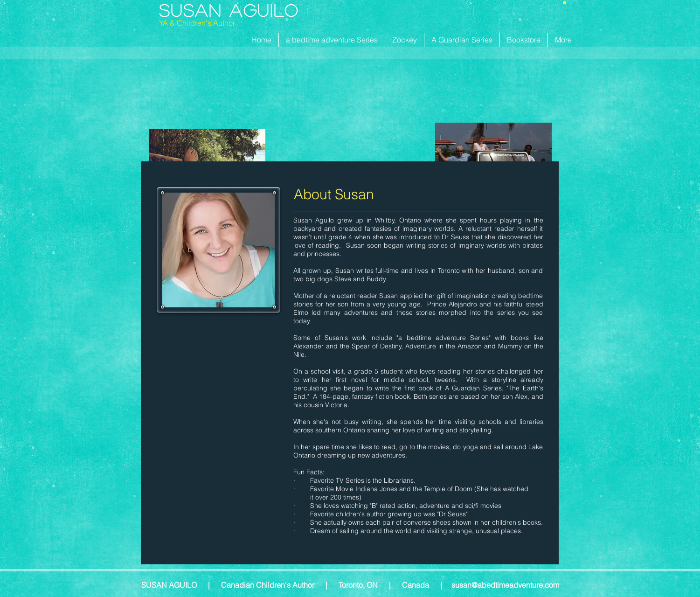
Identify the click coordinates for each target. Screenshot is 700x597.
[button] (565, 2)
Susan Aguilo (229, 10)
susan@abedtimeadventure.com (505, 585)
